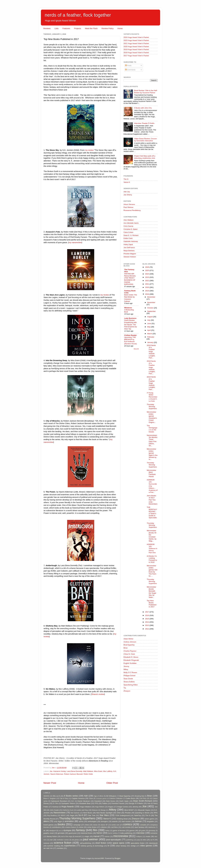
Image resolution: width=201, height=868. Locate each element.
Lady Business (130, 318)
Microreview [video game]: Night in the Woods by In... (152, 454)
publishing (130, 840)
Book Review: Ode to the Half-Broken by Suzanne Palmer (146, 92)
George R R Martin (136, 803)
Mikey (126, 669)
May (149, 327)
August (150, 317)
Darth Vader (124, 801)
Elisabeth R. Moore (131, 657)
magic (87, 836)
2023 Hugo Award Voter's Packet (136, 40)
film (95, 830)
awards (115, 821)
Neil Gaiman (75, 813)
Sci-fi (81, 815)
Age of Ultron (99, 796)
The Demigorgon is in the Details (152, 429)
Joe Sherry (128, 195)
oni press (75, 840)
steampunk (153, 843)
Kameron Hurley (60, 771)
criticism (104, 827)
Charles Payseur (130, 651)
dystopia (67, 830)
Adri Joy (127, 192)
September (152, 311)
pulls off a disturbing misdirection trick (145, 157)
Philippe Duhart (129, 676)
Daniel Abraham (84, 801)
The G (126, 179)
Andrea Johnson (130, 642)
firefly (107, 831)
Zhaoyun (127, 691)
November (151, 302)
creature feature (71, 827)
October (151, 308)
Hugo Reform (100, 807)
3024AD (46, 796)
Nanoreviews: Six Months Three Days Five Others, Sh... (152, 440)
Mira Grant (98, 771)
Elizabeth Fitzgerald (131, 660)
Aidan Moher (129, 639)
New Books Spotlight (104, 813)
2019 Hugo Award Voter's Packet (136, 50)
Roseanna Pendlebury (132, 210)
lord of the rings (67, 836)
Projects (77, 28)
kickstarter (154, 833)
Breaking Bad (139, 796)
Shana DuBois (129, 682)
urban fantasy (121, 846)
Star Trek (92, 815)
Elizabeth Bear (85, 803)
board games (49, 825)
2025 (147, 270)
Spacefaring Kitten (131, 685)
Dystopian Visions (68, 803)
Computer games (101, 798)
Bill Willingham (111, 796)
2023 (147, 277)
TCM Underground (122, 815)
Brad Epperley (129, 645)
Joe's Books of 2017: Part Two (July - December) (152, 500)
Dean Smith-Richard (142, 801)
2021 (147, 284)
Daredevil (98, 801)
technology (99, 846)
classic (95, 825)
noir (51, 840)
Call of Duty (64, 798)
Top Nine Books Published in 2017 (152, 604)
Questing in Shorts (142, 813)
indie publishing (126, 833)
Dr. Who (56, 803)
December (151, 297)
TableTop (137, 815)
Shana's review (98, 694)
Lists (56, 28)
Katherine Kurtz (68, 810)
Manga (103, 810)
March (150, 334)
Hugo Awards (68, 807)
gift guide (142, 831)
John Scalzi (54, 810)
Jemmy (126, 666)
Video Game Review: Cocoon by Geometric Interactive (145, 140)
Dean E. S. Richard (131, 235)
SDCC (63, 815)
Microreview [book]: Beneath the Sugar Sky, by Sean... (152, 592)
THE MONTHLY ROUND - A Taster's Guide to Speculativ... (152, 513)
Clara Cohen (128, 232)
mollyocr (139, 836)
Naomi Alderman (57, 774)
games (132, 831)
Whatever (128, 308)
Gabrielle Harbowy (131, 241)
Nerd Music (88, 813)
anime (81, 821)
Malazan (95, 810)
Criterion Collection (116, 798)
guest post (73, 833)
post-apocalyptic (114, 840)
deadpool (53, 831)
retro (144, 840)
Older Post (112, 783)
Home (120, 28)
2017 (147, 612)
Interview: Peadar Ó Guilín (144, 123)
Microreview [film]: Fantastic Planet (151, 473)
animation (69, 821)
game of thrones (119, 831)
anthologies (92, 821)
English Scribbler (130, 663)
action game (149, 819)
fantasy (81, 830)
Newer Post (50, 783)
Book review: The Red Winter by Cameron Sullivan (131, 298)
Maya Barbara (129, 251)
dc (44, 831)
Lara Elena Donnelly (75, 771)
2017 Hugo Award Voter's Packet (136, 56)
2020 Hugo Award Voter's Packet (136, 47)
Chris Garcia (128, 226)
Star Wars (104, 815)
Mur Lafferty (108, 771)
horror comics (113, 833)
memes (107, 836)
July (149, 320)
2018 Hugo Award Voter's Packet (136, 53)
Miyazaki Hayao (144, 810)
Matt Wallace (88, 771)
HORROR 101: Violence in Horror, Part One (152, 549)
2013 (147, 625)
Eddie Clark (128, 238)
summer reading (54, 846)
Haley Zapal (128, 244)
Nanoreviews (60, 813)
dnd (60, 831)
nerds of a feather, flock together (78, 15)
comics (128, 824)
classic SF (104, 825)
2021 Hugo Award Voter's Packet (136, 43)
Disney (46, 803)
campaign (77, 825)
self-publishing (85, 843)
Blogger (117, 858)
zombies (60, 848)
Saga (72, 815)
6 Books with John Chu (143, 108)
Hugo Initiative (85, 807)
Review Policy (107, 28)
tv (109, 846)
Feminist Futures (118, 803)
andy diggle (58, 822)
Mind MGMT (129, 810)
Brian (126, 648)
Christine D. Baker (131, 229)
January (151, 342)
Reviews (47, 28)
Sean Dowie (128, 679)
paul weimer (90, 839)
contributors (56, 827)
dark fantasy (139, 827)
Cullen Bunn (130, 798)
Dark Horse (110, 801)
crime (81, 827)
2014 (147, 622)
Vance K (127, 182)
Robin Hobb (88, 774)
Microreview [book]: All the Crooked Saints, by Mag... (152, 536)
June (149, 323)
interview (140, 833)
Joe (51, 771)
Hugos (111, 807)
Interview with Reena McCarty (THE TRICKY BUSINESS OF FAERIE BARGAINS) (130, 279)
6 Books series (71, 796)
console (143, 825)
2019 (147, 291)
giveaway (152, 831)
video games (146, 846)
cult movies (126, 827)
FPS (96, 803)
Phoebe (128, 813)
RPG (156, 813)
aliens (46, 821)
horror (99, 833)
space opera (119, 843)
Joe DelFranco (129, 248)
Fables (105, 803)
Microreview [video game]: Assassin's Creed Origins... (152, 417)
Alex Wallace (129, 220)
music (148, 836)
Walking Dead (122, 819)
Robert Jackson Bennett (73, 774)
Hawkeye (55, 807)
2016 (147, 615)
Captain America (78, 798)
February (151, 337)
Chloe (91, 798)
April (149, 330)
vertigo (133, 846)
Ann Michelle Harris (131, 223)
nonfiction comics (63, 840)
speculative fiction (138, 843)
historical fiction (87, 833)
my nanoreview (75, 242)
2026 (147, 267)
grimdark (61, 833)
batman (138, 821)
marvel (96, 836)
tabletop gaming (86, 846)
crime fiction (92, 827)
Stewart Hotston (130, 257)
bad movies (126, 821)
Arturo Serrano (129, 204)
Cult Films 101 (144, 798)
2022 (147, 281)
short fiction (101, 843)
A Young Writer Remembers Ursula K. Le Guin (152, 397)
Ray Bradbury (52, 815)
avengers (104, 821)
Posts (128, 66)
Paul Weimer (129, 207)
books (61, 824)
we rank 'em (48, 848)
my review (89, 150)
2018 (147, 294)
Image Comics (123, 807)
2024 (147, 274)
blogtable (150, 821)
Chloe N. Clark (129, 654)
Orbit (119, 813)
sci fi (152, 840)
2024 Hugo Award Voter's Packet (136, 37)
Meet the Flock (91, 28)
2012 (147, 629)
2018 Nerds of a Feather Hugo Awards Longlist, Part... (151, 352)
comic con (115, 825)
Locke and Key (82, 810)
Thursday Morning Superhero (152, 406)
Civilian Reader (130, 335)
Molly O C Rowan (130, 672)
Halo (149, 803)
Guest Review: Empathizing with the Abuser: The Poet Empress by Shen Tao (130, 325)
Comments (130, 70)
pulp (138, 840)
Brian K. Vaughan (50, 798)
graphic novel (49, 833)
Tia (125, 688)
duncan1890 (99, 858)
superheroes (70, 846)
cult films (114, 827)
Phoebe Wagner (130, 254)
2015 (147, 619)
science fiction (63, 843)
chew (87, 825)
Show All (136, 349)
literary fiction (52, 836)
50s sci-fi (56, 796)
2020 (147, 287)
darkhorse (152, 827)
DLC (73, 801)
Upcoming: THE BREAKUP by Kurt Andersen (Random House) (130, 341)
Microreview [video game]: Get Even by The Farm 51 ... (152, 571)
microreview (121, 836)
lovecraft (78, 836)
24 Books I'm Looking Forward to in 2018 (152, 559)
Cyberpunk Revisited (59, 801)
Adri (86, 796)
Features (66, 28)
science (46, 843)
